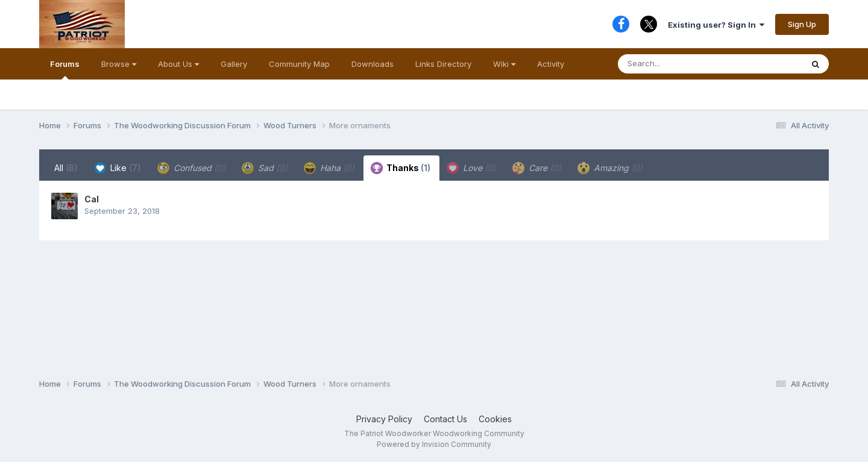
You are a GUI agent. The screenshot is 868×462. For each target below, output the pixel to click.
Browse (119, 64)
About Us (178, 64)
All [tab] (66, 168)
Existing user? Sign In (716, 25)
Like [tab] (118, 168)
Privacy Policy (384, 419)
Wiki (504, 64)
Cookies (495, 419)
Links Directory (443, 64)
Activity (551, 64)
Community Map (299, 64)
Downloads (373, 64)
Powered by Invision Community (434, 444)
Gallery (234, 64)
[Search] (686, 64)
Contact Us (445, 419)
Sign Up (802, 24)
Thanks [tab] (401, 168)
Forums (65, 69)
